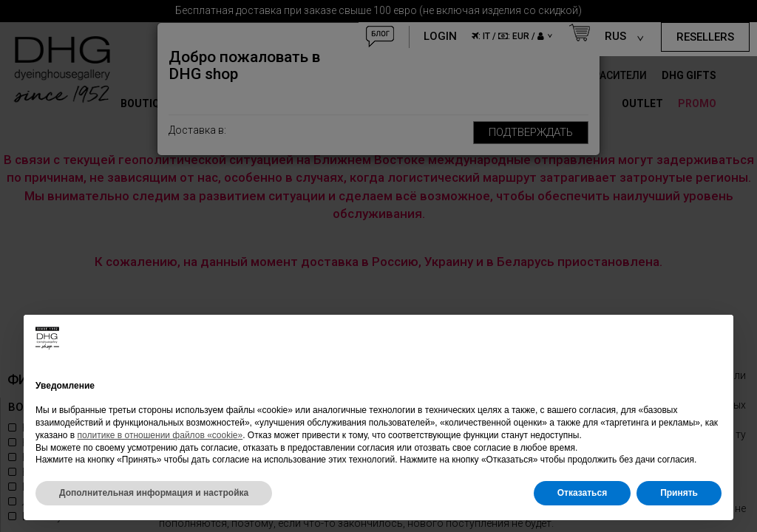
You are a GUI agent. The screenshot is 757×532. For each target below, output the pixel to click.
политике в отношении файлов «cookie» (160, 435)
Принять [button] (679, 493)
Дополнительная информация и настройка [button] (154, 493)
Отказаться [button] (582, 493)
